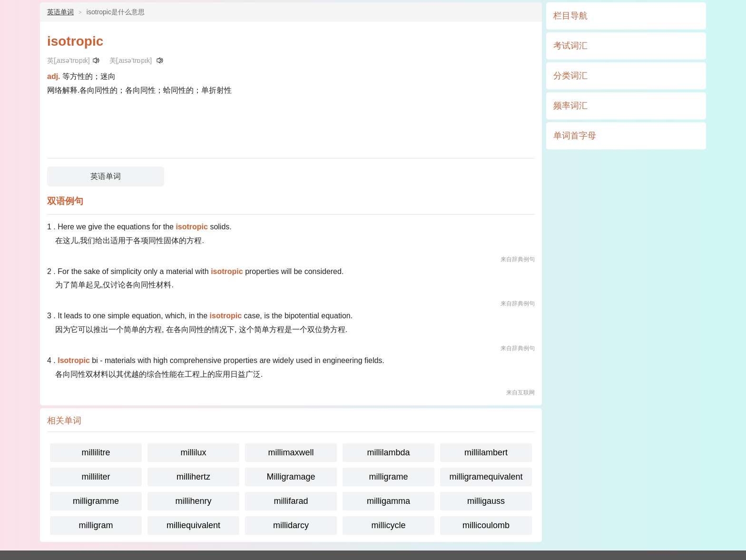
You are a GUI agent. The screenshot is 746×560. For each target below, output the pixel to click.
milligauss (486, 501)
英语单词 (60, 12)
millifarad (291, 501)
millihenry (193, 501)
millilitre (96, 452)
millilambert (486, 452)
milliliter (96, 477)
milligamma (388, 501)
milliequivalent (193, 525)
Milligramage (291, 477)
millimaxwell (291, 452)
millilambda (388, 452)
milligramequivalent (486, 477)
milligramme (96, 501)
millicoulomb (486, 525)
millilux (194, 452)
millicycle (389, 525)
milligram (96, 525)
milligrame (388, 477)
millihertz (193, 477)
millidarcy (291, 525)
